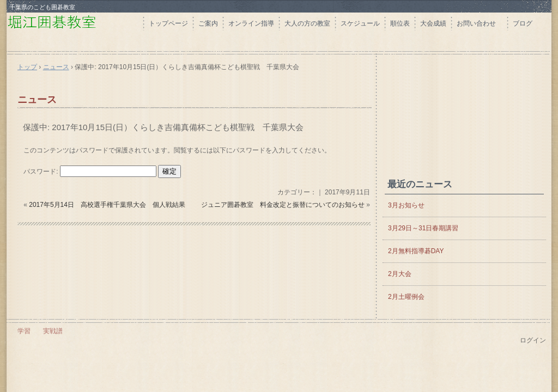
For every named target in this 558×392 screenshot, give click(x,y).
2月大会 (400, 274)
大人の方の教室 (307, 23)
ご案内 (208, 23)
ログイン (533, 340)
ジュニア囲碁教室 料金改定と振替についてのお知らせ (283, 205)
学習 (24, 331)
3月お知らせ (406, 205)
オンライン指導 (251, 23)
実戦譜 (53, 331)
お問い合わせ (480, 23)
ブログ (523, 23)
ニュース (37, 100)
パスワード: (90, 171)
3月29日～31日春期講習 (423, 228)
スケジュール (360, 23)
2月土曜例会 (406, 297)
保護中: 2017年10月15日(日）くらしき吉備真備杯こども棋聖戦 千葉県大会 (163, 127)
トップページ (168, 23)
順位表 (400, 23)
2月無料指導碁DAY (416, 251)
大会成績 (433, 23)
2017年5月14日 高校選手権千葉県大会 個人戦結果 (107, 205)
